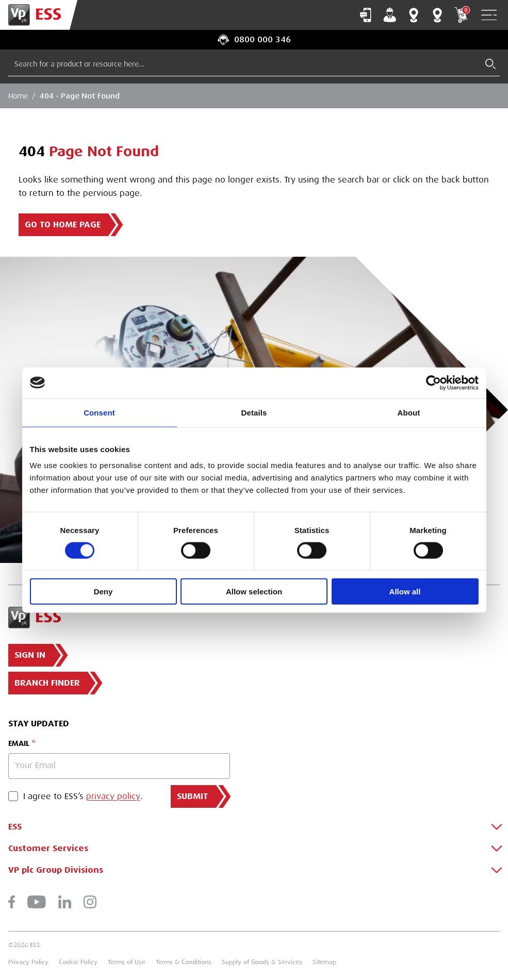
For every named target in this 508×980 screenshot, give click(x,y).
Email (19, 743)
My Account (390, 15)
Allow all (405, 592)
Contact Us (366, 15)
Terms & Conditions (184, 962)
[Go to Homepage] (39, 15)
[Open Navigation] (489, 15)
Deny (103, 592)
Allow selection (254, 592)
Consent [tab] (99, 412)
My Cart (461, 15)
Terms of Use (127, 962)
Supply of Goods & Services (262, 962)
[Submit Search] (490, 64)
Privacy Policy (28, 962)
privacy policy (113, 796)
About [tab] (409, 412)
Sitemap (324, 962)
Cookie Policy (78, 962)
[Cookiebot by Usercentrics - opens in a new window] (433, 383)
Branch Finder (414, 15)
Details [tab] (254, 412)
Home (18, 96)
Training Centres (437, 15)
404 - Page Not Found (80, 96)
